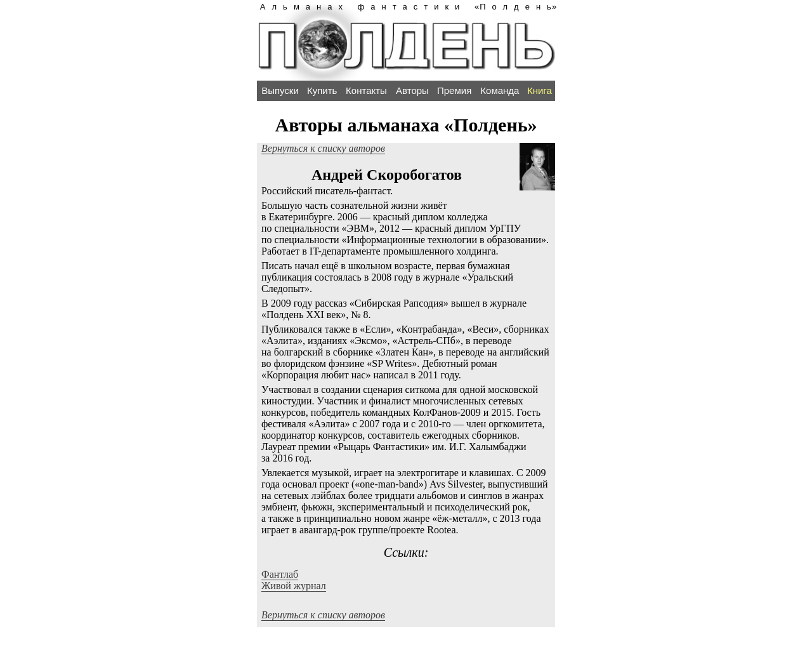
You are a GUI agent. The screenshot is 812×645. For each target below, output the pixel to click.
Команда (500, 90)
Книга (540, 90)
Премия (454, 90)
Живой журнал (294, 586)
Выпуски (280, 90)
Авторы (412, 90)
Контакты (366, 90)
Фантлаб (280, 574)
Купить (322, 90)
